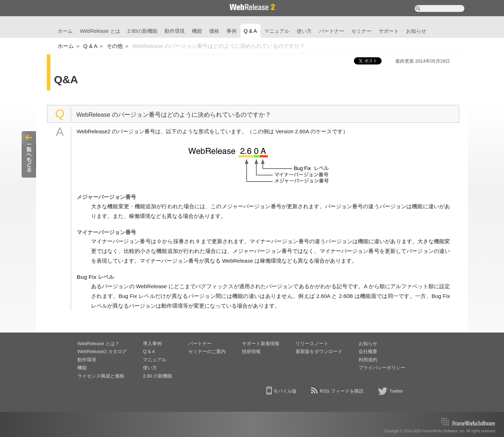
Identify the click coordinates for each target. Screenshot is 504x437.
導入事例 (152, 344)
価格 (214, 31)
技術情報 (251, 351)
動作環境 (175, 31)
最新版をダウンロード (319, 351)
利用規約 (368, 360)
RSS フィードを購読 (341, 391)
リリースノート (312, 344)
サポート (389, 31)
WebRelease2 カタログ (102, 351)
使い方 (304, 31)
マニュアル (277, 31)
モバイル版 (285, 391)
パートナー (332, 31)
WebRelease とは (100, 31)
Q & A (250, 31)
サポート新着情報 (261, 344)
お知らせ (416, 31)
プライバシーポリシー (382, 368)
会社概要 (368, 351)
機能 (197, 31)
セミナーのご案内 (207, 351)
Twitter (396, 391)
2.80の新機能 (142, 31)
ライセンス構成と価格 (101, 376)
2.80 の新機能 (157, 376)
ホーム (65, 31)
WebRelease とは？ (98, 344)
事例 (231, 31)
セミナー (361, 31)
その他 (115, 46)
